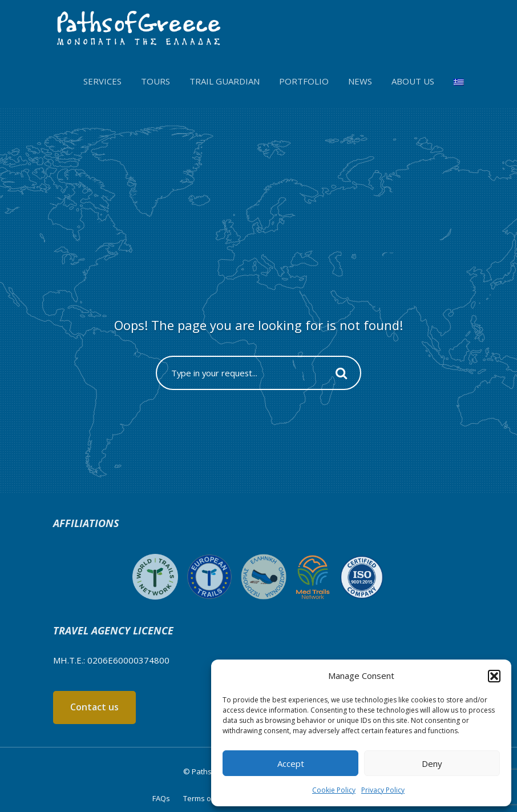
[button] (494, 676)
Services (102, 81)
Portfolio (304, 81)
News (360, 81)
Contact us (94, 707)
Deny (432, 763)
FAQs (161, 798)
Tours (155, 81)
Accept (291, 763)
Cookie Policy (334, 790)
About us (413, 81)
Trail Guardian (225, 81)
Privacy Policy (383, 790)
